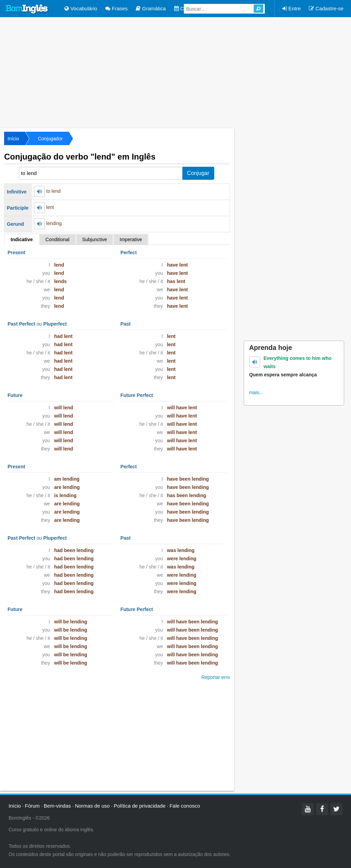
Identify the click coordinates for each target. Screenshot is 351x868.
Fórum (32, 806)
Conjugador (50, 139)
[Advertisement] (175, 72)
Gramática (151, 8)
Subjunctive (95, 239)
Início (13, 139)
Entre (292, 8)
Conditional (58, 239)
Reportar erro (215, 677)
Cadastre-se (326, 8)
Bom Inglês (27, 9)
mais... (256, 392)
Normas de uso (92, 806)
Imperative (131, 239)
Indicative (22, 239)
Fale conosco (185, 806)
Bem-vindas (57, 806)
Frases (116, 8)
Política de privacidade (140, 806)
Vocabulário (81, 8)
